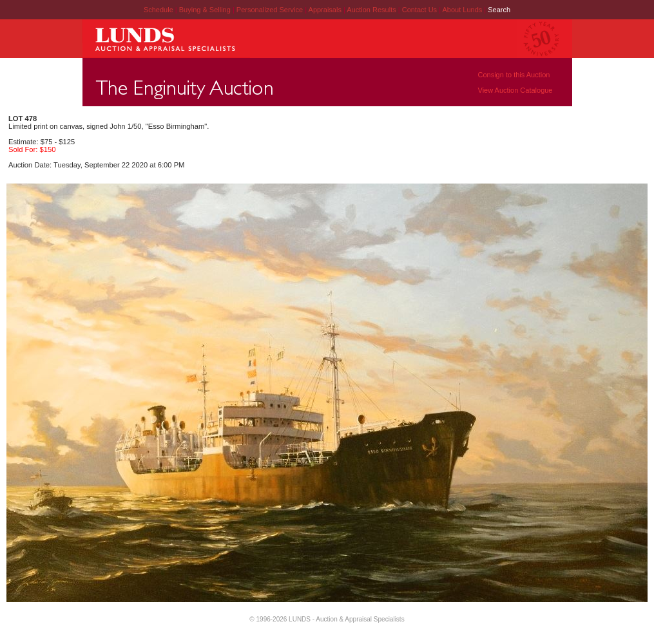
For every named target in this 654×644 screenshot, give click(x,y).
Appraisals (326, 10)
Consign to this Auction (514, 75)
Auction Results (372, 10)
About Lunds (463, 10)
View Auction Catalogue (515, 90)
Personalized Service (271, 10)
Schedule (159, 10)
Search (499, 10)
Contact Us (419, 10)
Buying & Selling (206, 10)
